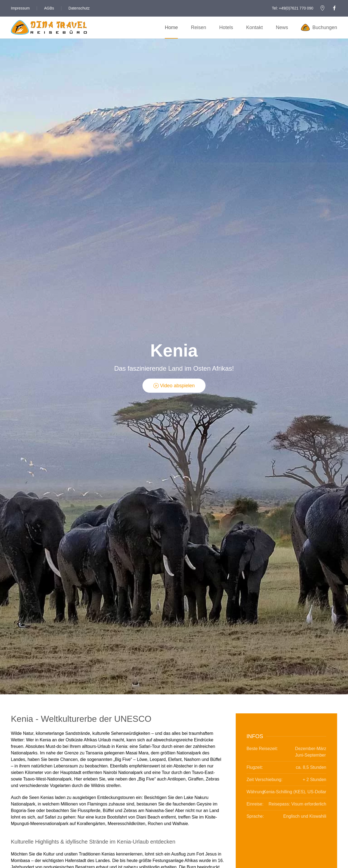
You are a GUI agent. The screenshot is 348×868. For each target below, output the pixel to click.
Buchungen (319, 27)
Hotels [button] (226, 27)
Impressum (20, 8)
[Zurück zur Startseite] (49, 27)
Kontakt (254, 27)
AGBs (49, 8)
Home (171, 27)
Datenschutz (79, 8)
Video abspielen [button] (174, 386)
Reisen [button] (198, 27)
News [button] (282, 27)
